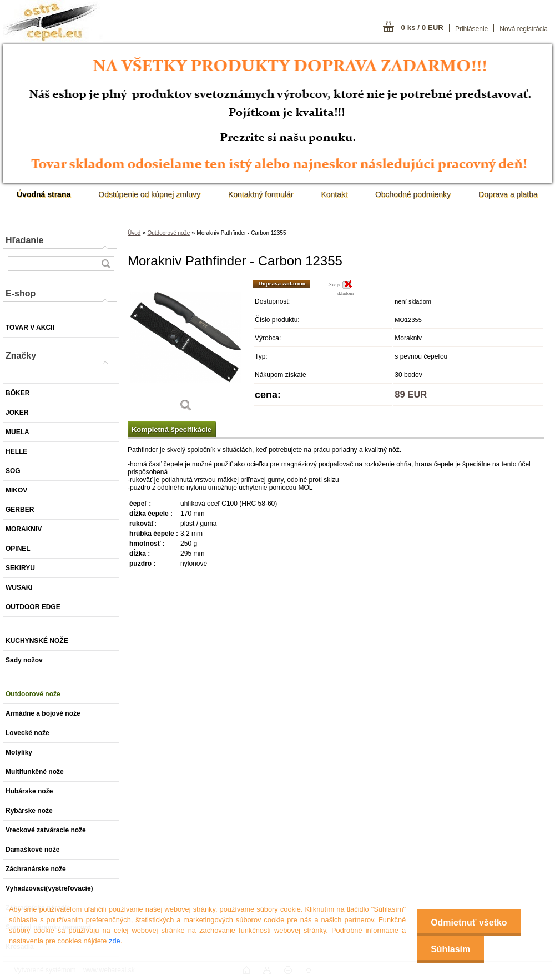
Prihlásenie (471, 29)
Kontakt (334, 194)
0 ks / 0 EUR (422, 27)
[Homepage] (44, 194)
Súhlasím (450, 949)
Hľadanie (24, 240)
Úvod (134, 233)
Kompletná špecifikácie (171, 429)
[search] (105, 263)
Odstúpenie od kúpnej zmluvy (149, 194)
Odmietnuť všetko (469, 923)
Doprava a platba (508, 194)
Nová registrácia (524, 29)
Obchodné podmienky (413, 194)
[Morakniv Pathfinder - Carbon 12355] (186, 350)
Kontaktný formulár (261, 194)
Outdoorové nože (168, 233)
